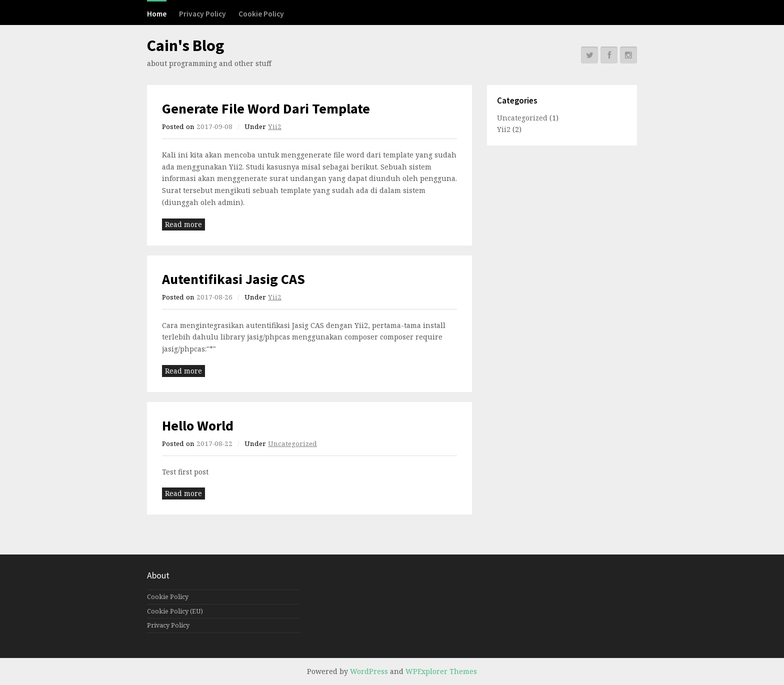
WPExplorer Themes (441, 671)
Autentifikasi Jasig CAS (233, 279)
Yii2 (275, 126)
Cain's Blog (185, 45)
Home (157, 14)
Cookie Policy (261, 14)
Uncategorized (292, 443)
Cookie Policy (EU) (175, 611)
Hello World (198, 425)
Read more (183, 224)
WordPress (369, 671)
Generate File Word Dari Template (266, 108)
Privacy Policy (202, 14)
